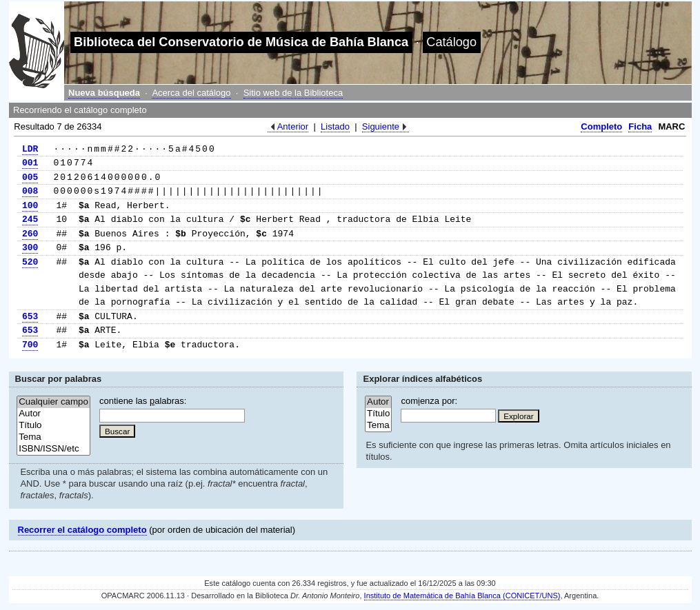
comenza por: (429, 401)
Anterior (293, 126)
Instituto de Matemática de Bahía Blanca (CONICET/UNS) (462, 596)
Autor (53, 414)
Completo (601, 126)
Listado (335, 126)
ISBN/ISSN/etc (53, 449)
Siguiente (381, 126)
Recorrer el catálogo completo (82, 530)
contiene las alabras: (143, 401)
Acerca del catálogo (191, 93)
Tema (53, 437)
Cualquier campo (53, 402)
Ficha (640, 126)
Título (53, 426)
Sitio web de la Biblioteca (293, 93)
